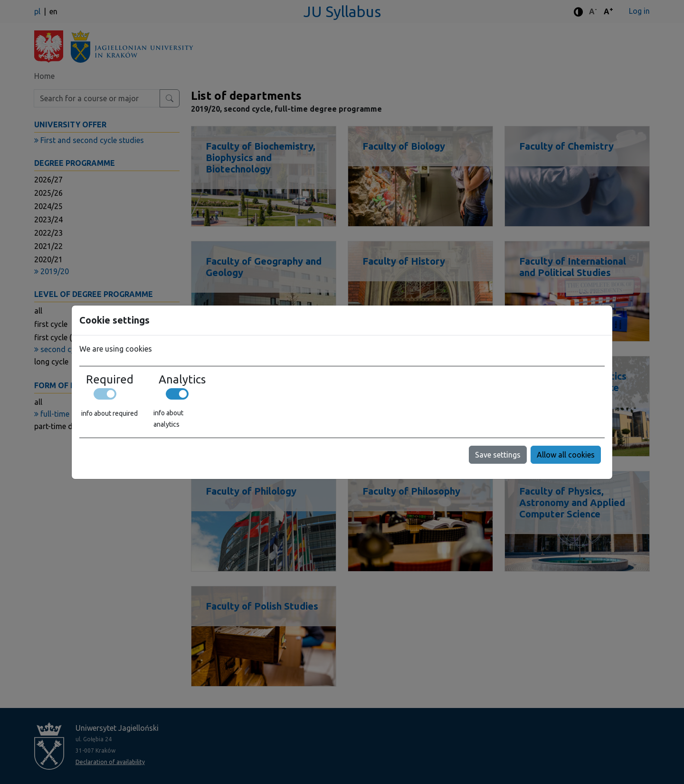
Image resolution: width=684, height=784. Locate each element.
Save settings (498, 455)
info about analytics (168, 419)
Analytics (182, 380)
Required (110, 380)
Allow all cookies (566, 455)
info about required (109, 413)
